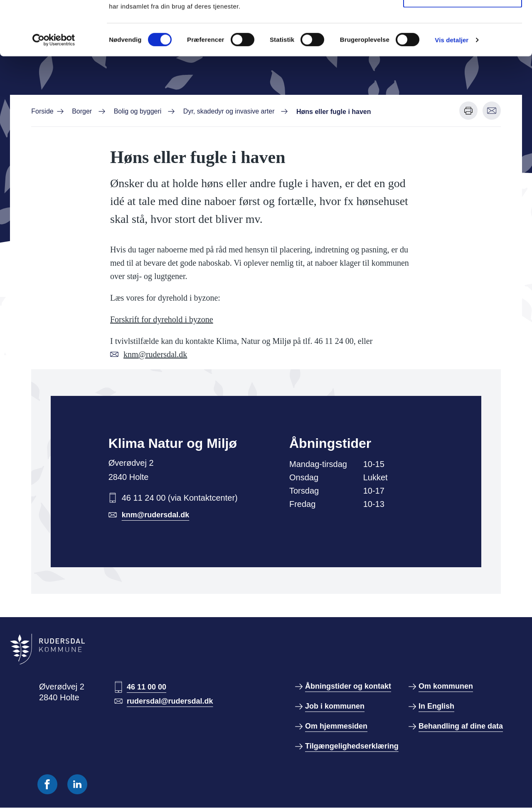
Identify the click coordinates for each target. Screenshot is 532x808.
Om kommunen (446, 686)
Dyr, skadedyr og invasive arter (229, 111)
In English (436, 706)
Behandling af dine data (461, 726)
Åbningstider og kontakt (348, 686)
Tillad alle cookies (463, 22)
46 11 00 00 (147, 687)
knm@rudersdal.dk (155, 354)
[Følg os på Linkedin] (77, 784)
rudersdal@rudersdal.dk (170, 701)
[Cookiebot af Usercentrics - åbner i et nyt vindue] (54, 94)
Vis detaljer (452, 94)
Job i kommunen (335, 706)
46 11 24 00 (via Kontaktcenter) (180, 498)
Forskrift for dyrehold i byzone (162, 319)
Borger (82, 111)
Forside (42, 111)
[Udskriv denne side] (468, 111)
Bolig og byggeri (138, 111)
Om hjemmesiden (336, 726)
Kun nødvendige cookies (463, 49)
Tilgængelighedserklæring (352, 746)
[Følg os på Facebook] (47, 784)
